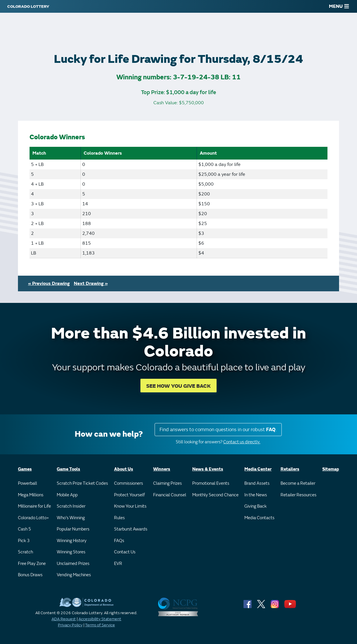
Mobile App (67, 495)
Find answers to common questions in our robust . (218, 430)
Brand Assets (257, 483)
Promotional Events (211, 483)
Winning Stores (71, 552)
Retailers (290, 469)
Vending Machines (74, 575)
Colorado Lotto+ (33, 518)
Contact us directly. (242, 442)
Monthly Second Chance (215, 495)
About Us (124, 469)
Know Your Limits (130, 506)
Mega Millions (31, 495)
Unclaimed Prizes (73, 564)
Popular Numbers (73, 529)
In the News (256, 495)
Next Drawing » (91, 283)
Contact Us (125, 552)
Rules (119, 518)
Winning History (72, 541)
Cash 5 (24, 529)
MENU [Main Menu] (339, 6)
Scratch (25, 552)
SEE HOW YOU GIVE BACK (178, 386)
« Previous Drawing (49, 283)
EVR (118, 564)
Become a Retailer (298, 483)
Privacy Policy (70, 625)
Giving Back (256, 506)
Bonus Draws (30, 575)
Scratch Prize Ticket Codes (82, 483)
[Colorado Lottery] (28, 6)
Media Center (258, 469)
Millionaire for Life (34, 506)
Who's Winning (71, 518)
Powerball (28, 483)
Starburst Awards (131, 529)
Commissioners (129, 483)
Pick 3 (24, 541)
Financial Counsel (170, 495)
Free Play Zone (32, 564)
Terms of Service (100, 625)
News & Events (208, 469)
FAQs (119, 541)
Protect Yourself (129, 495)
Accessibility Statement (100, 619)
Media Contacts (259, 518)
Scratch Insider (71, 506)
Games (25, 469)
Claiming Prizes (167, 483)
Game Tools (68, 469)
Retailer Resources (299, 495)
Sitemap (331, 469)
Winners (162, 469)
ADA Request (64, 619)
